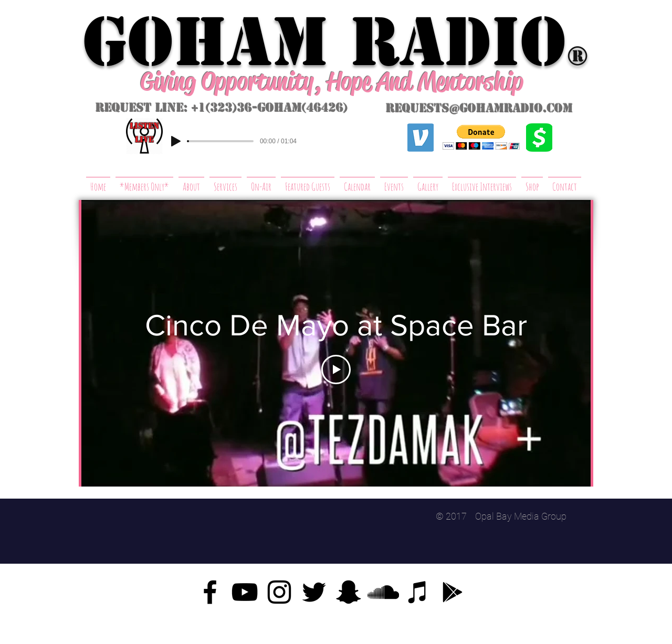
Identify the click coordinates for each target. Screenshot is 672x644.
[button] (481, 137)
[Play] (176, 141)
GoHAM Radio (324, 42)
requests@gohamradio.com (479, 108)
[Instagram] (279, 592)
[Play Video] (336, 369)
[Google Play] (453, 592)
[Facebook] (210, 592)
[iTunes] (418, 592)
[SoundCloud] (383, 592)
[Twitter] (314, 592)
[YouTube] (245, 592)
